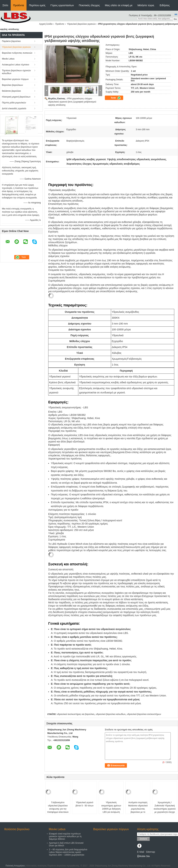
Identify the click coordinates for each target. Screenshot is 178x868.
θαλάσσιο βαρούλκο (11, 91)
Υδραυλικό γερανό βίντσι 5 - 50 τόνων (85, 804)
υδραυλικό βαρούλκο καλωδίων (111, 714)
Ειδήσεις (165, 5)
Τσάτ (116, 98)
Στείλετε (143, 839)
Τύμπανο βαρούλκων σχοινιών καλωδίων (16, 72)
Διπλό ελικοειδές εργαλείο (14, 109)
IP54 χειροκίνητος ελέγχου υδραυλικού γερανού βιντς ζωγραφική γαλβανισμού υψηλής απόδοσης (72, 102)
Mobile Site (143, 856)
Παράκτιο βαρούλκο (11, 41)
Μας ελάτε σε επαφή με (119, 5)
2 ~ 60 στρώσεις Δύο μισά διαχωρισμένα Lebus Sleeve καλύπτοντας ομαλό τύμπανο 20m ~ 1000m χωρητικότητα (68, 852)
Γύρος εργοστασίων (62, 5)
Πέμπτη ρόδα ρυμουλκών (14, 103)
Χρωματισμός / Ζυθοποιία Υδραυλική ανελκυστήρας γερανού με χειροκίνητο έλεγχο (165, 807)
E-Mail (141, 852)
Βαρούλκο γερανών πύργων (15, 79)
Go (175, 19)
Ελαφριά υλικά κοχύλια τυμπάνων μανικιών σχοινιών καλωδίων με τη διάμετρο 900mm (65, 836)
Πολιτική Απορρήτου (15, 866)
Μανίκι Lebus (8, 59)
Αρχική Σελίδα (46, 24)
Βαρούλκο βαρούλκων (12, 85)
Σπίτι (5, 5)
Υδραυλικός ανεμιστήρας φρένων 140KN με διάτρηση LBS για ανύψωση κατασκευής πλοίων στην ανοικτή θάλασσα (111, 810)
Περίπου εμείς (37, 5)
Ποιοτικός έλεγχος (89, 5)
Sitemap (150, 852)
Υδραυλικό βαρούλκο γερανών (81, 24)
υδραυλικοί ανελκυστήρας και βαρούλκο (76, 714)
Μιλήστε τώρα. (146, 5)
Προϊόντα (19, 5)
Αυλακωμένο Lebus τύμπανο (16, 65)
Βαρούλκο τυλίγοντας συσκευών (17, 53)
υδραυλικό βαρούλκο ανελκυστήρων (144, 714)
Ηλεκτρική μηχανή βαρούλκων (16, 97)
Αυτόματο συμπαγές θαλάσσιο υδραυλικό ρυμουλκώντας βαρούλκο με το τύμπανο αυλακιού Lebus (138, 810)
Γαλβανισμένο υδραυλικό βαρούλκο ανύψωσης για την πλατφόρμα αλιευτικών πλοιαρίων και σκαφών (58, 809)
